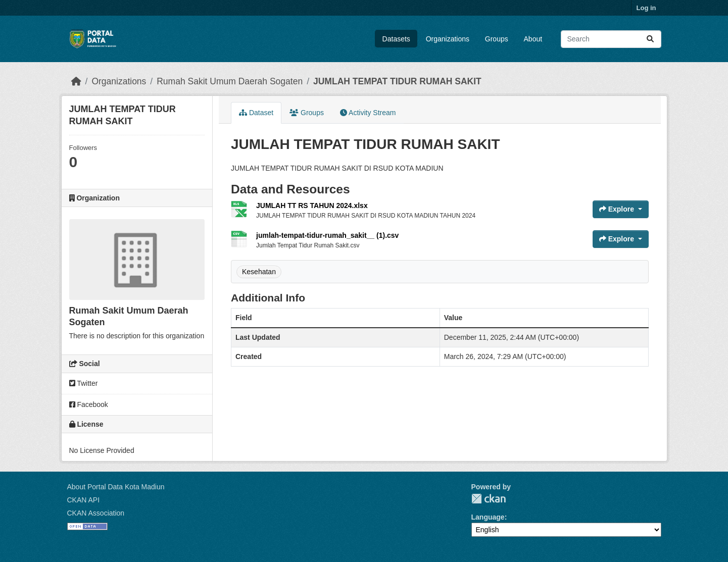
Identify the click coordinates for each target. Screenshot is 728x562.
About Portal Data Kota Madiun (116, 487)
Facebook (89, 404)
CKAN (489, 499)
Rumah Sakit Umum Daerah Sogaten (230, 81)
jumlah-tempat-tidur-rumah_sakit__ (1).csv (327, 235)
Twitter (84, 383)
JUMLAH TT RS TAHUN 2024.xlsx (312, 206)
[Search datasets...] (611, 39)
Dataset (256, 113)
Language (488, 517)
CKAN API (84, 500)
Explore (618, 209)
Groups (497, 39)
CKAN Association (96, 513)
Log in (646, 8)
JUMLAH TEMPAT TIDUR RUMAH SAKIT (397, 81)
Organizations (448, 39)
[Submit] (650, 39)
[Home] (76, 81)
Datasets (396, 39)
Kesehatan (259, 272)
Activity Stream (368, 113)
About (533, 39)
